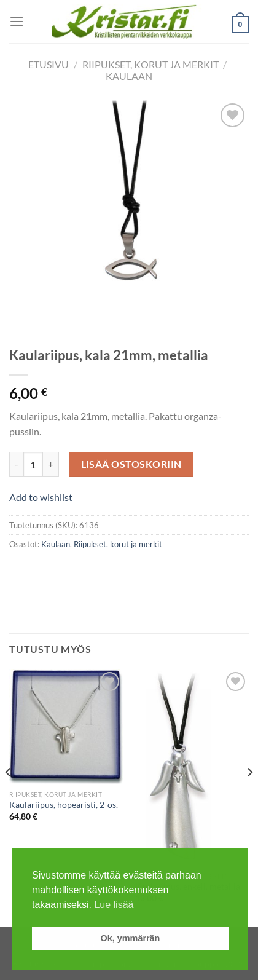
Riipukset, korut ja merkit (150, 64)
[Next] (249, 796)
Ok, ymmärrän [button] (131, 938)
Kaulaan (129, 76)
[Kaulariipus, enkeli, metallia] (192, 767)
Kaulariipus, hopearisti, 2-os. (64, 805)
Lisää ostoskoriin (131, 464)
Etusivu (49, 64)
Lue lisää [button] (114, 905)
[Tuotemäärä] (33, 464)
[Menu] (17, 21)
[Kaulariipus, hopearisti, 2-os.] (66, 726)
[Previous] (9, 796)
